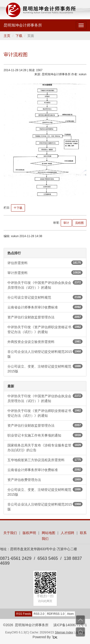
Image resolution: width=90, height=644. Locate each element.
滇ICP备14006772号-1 (70, 625)
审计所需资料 (45, 273)
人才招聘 (67, 533)
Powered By (45, 637)
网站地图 (48, 533)
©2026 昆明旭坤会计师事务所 (26, 625)
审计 (66, 223)
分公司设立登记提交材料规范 (45, 297)
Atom (70, 614)
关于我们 (10, 533)
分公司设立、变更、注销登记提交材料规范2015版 (45, 369)
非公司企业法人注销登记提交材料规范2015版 (45, 354)
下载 (19, 36)
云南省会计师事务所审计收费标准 (45, 307)
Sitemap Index (64, 632)
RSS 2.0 (39, 614)
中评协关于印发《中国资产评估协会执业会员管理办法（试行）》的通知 (45, 285)
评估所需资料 (45, 263)
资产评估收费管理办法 (45, 480)
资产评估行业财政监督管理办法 (45, 317)
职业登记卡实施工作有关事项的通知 (45, 435)
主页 (7, 36)
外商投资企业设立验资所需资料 (45, 342)
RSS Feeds (24, 614)
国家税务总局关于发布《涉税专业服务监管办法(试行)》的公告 (45, 447)
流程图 (79, 223)
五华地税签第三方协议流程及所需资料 (45, 460)
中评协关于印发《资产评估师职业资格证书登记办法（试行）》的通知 (45, 329)
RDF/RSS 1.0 (56, 614)
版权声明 (29, 533)
